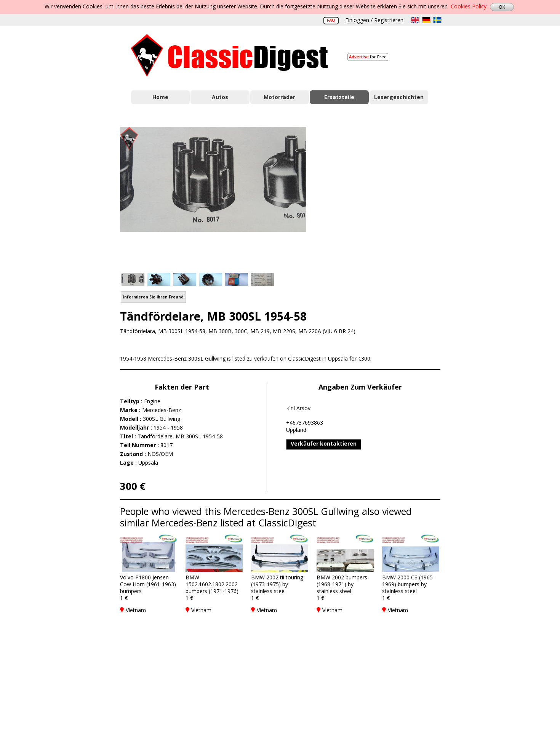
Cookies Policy (469, 6)
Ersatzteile (339, 97)
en (415, 20)
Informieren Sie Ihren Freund (153, 297)
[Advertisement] (381, 196)
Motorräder (279, 97)
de (426, 20)
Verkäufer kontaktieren (324, 443)
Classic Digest (230, 55)
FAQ (331, 20)
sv (437, 20)
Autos (220, 97)
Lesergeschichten (399, 97)
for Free (368, 57)
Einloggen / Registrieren (374, 20)
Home (160, 97)
